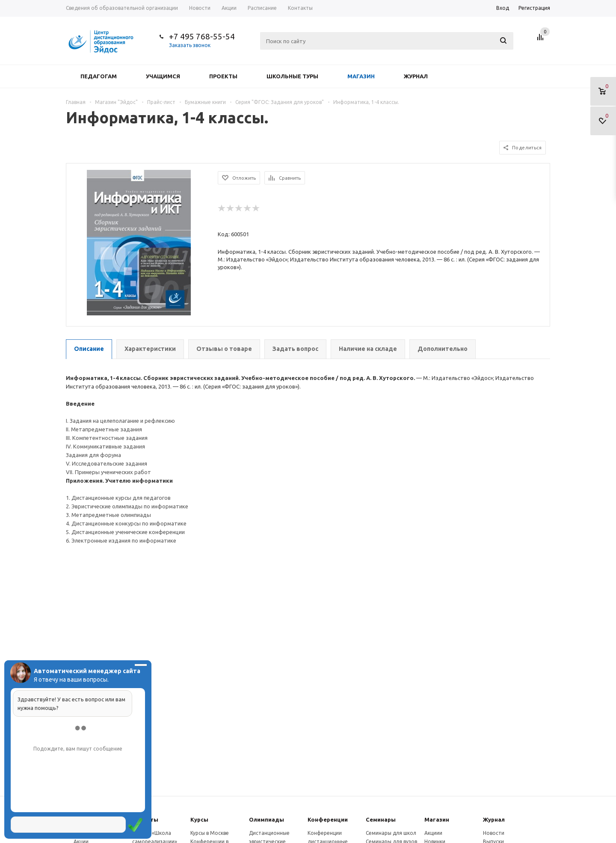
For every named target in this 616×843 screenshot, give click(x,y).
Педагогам (99, 76)
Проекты (223, 76)
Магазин (361, 76)
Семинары (381, 819)
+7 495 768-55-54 (202, 36)
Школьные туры (292, 76)
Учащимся (163, 76)
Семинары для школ (391, 833)
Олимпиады (267, 819)
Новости (494, 833)
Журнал (416, 76)
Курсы (199, 819)
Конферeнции (328, 819)
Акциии (433, 833)
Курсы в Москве (210, 833)
